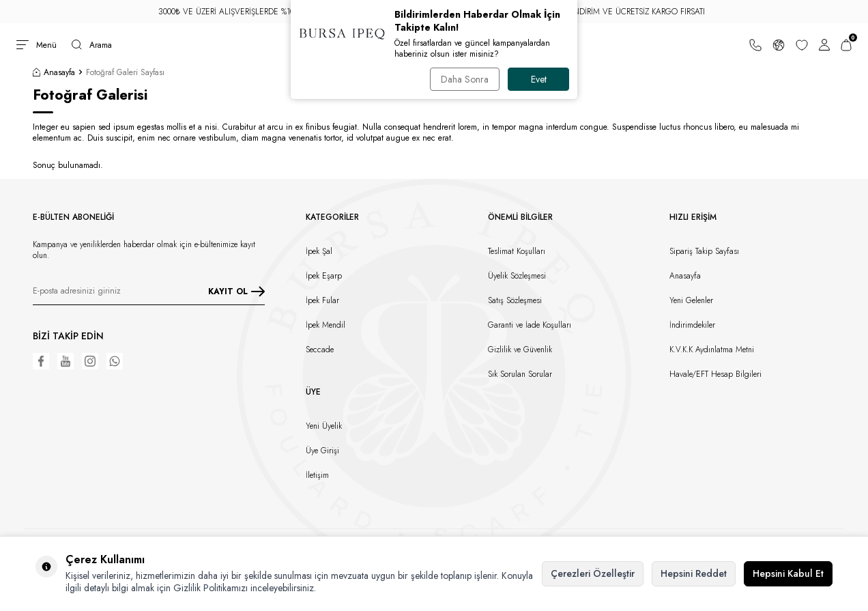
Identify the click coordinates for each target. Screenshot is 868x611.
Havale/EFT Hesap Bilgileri (715, 374)
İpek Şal (319, 251)
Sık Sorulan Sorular (520, 374)
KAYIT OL (236, 292)
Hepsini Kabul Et (788, 573)
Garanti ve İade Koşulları (530, 325)
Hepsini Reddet (694, 573)
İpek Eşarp (324, 276)
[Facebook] (41, 361)
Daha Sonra (465, 79)
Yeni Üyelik (324, 426)
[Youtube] (66, 361)
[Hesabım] (824, 45)
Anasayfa (54, 72)
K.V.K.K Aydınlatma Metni (712, 350)
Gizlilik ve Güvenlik (520, 350)
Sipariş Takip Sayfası (704, 251)
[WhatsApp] (115, 361)
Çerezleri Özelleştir (593, 573)
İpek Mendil (325, 325)
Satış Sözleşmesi (515, 300)
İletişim (317, 475)
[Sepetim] (846, 45)
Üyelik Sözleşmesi (517, 276)
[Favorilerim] (802, 45)
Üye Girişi (322, 451)
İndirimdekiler (692, 325)
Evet (539, 79)
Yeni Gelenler (691, 300)
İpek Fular (322, 300)
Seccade (320, 350)
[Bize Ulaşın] (755, 45)
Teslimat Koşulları (517, 251)
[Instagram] (90, 361)
